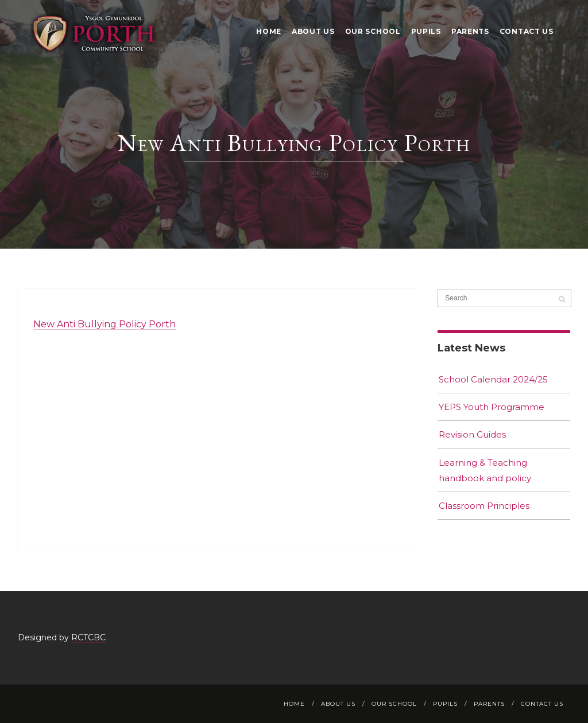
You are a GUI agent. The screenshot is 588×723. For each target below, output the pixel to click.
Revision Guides (472, 434)
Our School (373, 31)
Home (269, 31)
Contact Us (527, 31)
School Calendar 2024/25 (493, 379)
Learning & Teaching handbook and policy (485, 470)
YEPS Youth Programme (492, 407)
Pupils (426, 31)
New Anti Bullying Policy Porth (105, 324)
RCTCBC (88, 637)
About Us (313, 31)
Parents (470, 31)
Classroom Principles (484, 506)
